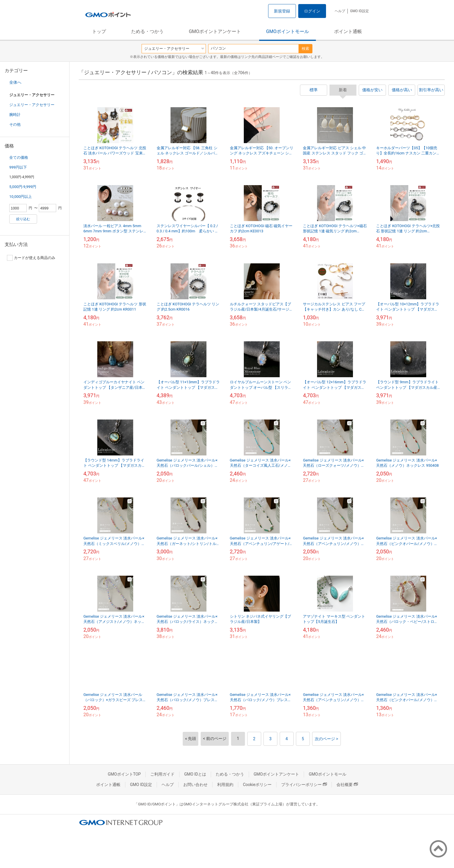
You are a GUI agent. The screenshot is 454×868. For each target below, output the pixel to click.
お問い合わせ (195, 785)
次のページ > (326, 739)
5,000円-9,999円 (23, 187)
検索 (305, 49)
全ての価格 (19, 157)
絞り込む (23, 219)
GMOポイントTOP (124, 774)
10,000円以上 (21, 197)
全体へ (15, 82)
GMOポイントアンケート (215, 31)
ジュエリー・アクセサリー (32, 105)
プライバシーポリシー (304, 785)
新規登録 (282, 11)
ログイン (312, 11)
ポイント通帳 (348, 31)
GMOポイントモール (288, 31)
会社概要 (347, 785)
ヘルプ (340, 11)
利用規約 (225, 785)
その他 (15, 124)
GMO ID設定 (359, 11)
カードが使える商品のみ (31, 258)
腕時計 (15, 115)
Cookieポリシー (257, 785)
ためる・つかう (147, 31)
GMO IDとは (195, 774)
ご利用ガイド (162, 774)
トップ (99, 31)
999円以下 (18, 167)
